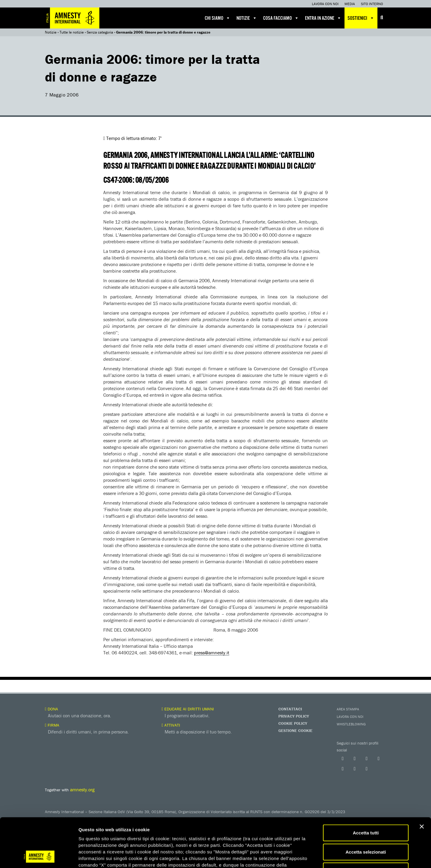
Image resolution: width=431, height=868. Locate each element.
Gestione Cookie (295, 730)
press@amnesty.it (212, 653)
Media (350, 4)
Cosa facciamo (281, 18)
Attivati (171, 725)
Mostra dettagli (315, 856)
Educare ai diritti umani (188, 709)
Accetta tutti (366, 787)
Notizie (247, 18)
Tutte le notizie (72, 32)
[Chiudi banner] (422, 781)
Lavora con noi (325, 4)
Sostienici (361, 18)
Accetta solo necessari (366, 825)
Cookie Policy (293, 723)
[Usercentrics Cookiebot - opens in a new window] (39, 856)
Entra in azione (323, 18)
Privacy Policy (294, 716)
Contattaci (290, 709)
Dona (51, 709)
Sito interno (372, 4)
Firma (52, 725)
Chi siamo (218, 18)
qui (95, 832)
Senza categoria (100, 32)
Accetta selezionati (366, 806)
